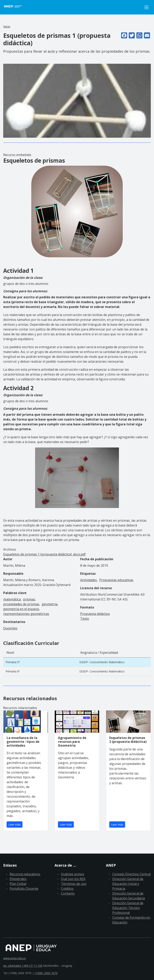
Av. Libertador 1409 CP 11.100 (23, 966)
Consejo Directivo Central (131, 874)
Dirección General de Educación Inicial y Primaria (128, 884)
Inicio (7, 26)
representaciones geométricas (26, 614)
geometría (50, 604)
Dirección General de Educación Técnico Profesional (128, 908)
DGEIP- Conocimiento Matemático (102, 662)
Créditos (67, 889)
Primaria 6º (13, 671)
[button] (77, 101)
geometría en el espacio (21, 609)
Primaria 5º (13, 662)
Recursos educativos (25, 874)
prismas (29, 599)
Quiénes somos (73, 874)
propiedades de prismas (21, 604)
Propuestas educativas (116, 580)
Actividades (89, 580)
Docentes (10, 628)
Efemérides (18, 879)
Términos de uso (74, 884)
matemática (12, 599)
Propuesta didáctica (95, 614)
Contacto (68, 893)
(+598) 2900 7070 (46, 973)
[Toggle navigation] (146, 7)
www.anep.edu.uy (15, 958)
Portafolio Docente (24, 889)
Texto (85, 619)
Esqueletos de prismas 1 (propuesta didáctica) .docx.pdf (44, 554)
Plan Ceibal (18, 884)
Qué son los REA (73, 879)
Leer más (15, 825)
